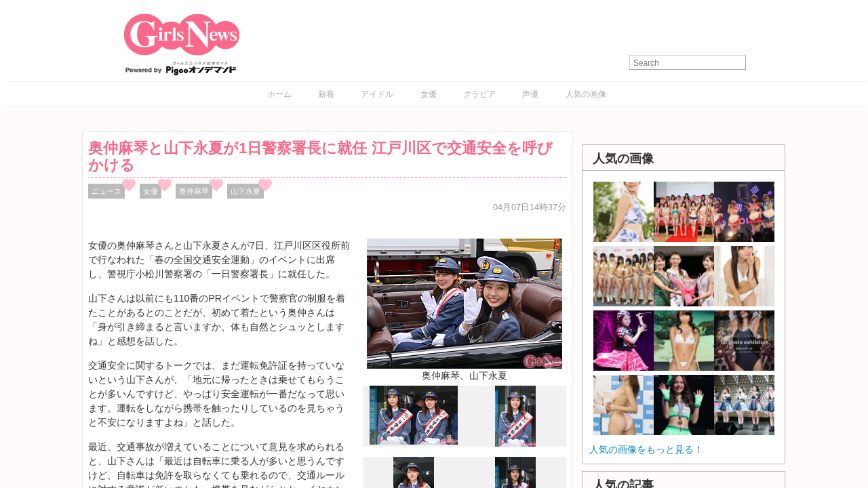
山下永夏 (245, 191)
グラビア (479, 94)
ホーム (279, 94)
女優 (429, 94)
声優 (530, 94)
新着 (326, 94)
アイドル (377, 94)
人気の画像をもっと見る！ (646, 449)
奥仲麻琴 (194, 191)
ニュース (106, 191)
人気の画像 (586, 94)
